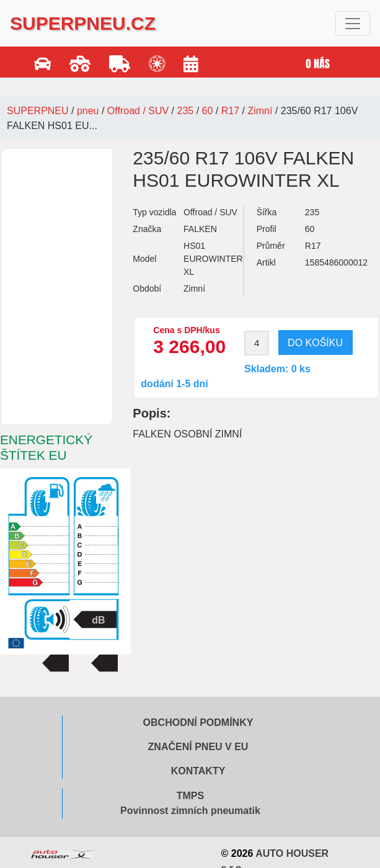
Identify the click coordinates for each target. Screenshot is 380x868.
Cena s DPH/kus (186, 330)
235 (186, 111)
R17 (230, 111)
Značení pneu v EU (198, 747)
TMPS (190, 796)
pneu (88, 111)
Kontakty (198, 771)
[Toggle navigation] (353, 24)
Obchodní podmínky (198, 723)
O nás (318, 64)
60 (208, 111)
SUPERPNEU (38, 111)
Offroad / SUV (138, 111)
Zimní (260, 111)
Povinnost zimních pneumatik (190, 811)
